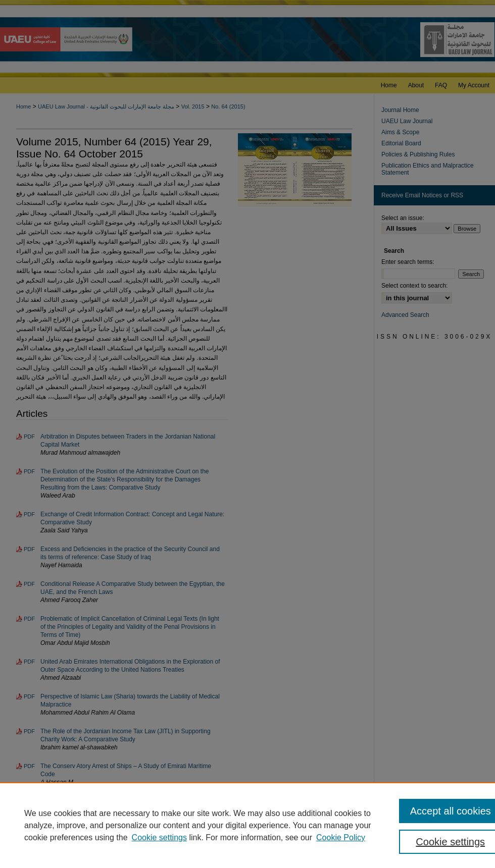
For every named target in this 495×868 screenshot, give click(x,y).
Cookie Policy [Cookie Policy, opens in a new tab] (341, 837)
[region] (247, 825)
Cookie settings (159, 837)
